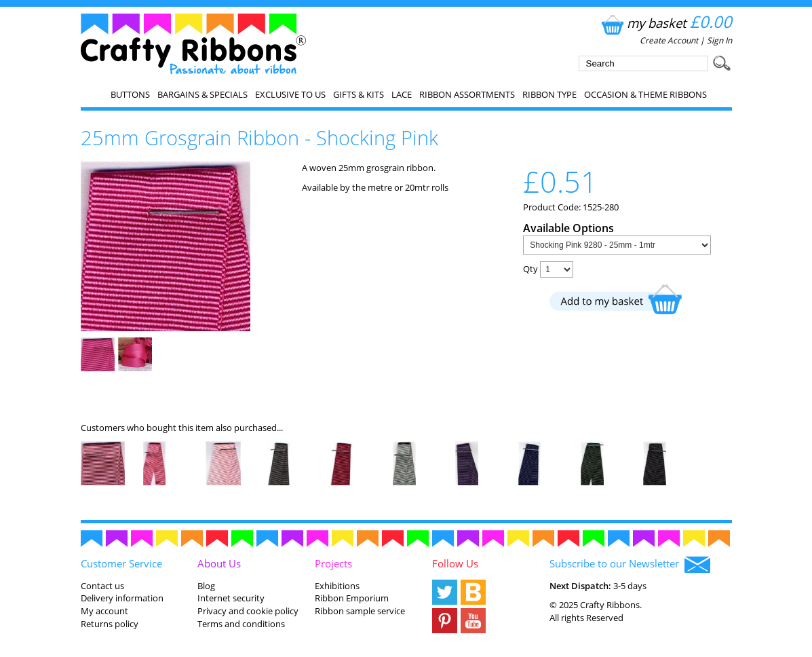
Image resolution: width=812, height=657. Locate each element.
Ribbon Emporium (352, 598)
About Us (219, 563)
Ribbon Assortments (467, 94)
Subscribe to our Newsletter (630, 565)
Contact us (102, 586)
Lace (402, 94)
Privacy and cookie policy (248, 611)
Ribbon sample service (360, 611)
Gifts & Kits (359, 94)
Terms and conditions (241, 624)
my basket (665, 23)
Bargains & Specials (202, 94)
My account (104, 611)
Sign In (719, 40)
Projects (333, 563)
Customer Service (121, 563)
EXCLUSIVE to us (290, 94)
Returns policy (110, 624)
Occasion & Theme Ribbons (645, 94)
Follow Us (455, 563)
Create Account (669, 40)
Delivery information (122, 598)
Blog (206, 586)
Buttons (130, 94)
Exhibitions (337, 586)
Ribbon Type (549, 94)
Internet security (231, 598)
